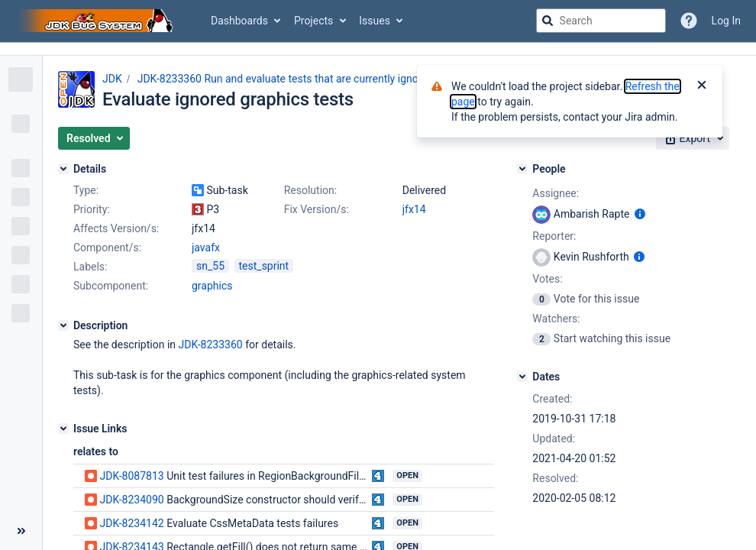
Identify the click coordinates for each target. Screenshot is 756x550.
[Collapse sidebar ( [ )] (21, 531)
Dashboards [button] (239, 21)
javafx (206, 247)
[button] (94, 138)
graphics (212, 286)
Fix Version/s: (317, 209)
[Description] (63, 325)
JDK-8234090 (131, 500)
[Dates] (522, 377)
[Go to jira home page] (98, 21)
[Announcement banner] (378, 49)
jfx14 (414, 209)
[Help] (689, 21)
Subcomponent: (111, 286)
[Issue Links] (63, 429)
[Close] (702, 86)
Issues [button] (375, 21)
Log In (726, 21)
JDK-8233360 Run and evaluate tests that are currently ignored (286, 79)
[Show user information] (640, 214)
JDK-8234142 (131, 523)
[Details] (63, 169)
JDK (112, 79)
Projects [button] (313, 21)
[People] (522, 169)
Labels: (90, 267)
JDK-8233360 (210, 345)
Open (407, 476)
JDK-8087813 (131, 476)
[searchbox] (601, 21)
